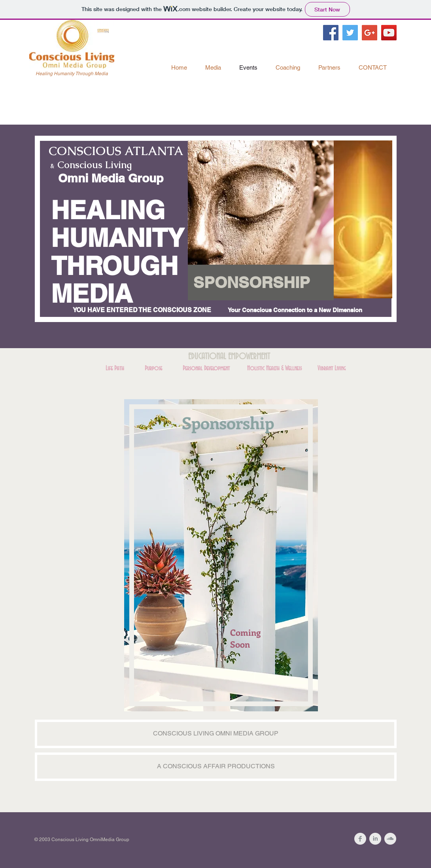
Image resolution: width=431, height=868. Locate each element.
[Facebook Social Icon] (331, 33)
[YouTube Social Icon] (389, 33)
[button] (261, 282)
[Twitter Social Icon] (350, 33)
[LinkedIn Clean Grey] (375, 839)
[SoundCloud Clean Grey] (390, 839)
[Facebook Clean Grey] (360, 839)
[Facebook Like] (351, 49)
